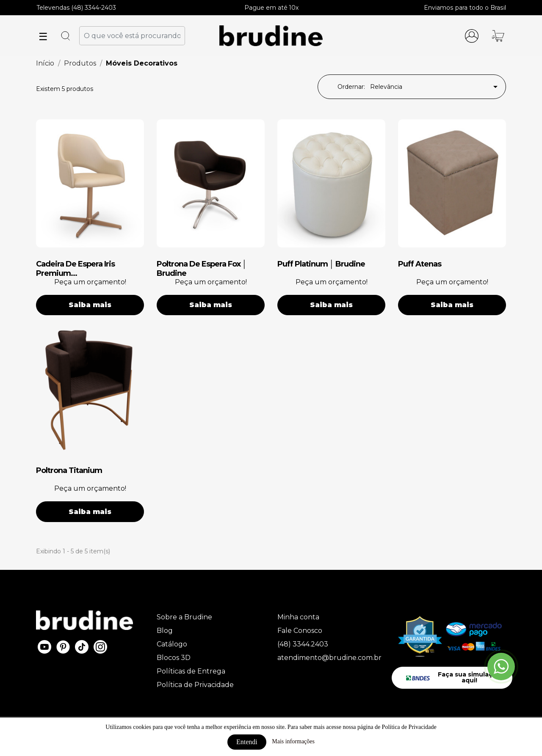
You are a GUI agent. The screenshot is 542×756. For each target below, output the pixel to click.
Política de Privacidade (195, 685)
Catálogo (172, 644)
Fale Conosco (300, 631)
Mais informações (293, 741)
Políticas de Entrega (191, 671)
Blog (165, 631)
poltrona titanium (69, 470)
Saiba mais (90, 305)
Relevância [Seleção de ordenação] (435, 87)
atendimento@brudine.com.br (329, 658)
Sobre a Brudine (184, 617)
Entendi (247, 742)
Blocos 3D (174, 658)
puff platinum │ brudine (321, 264)
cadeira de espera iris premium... (75, 269)
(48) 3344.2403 (303, 644)
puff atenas (420, 264)
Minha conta (298, 617)
